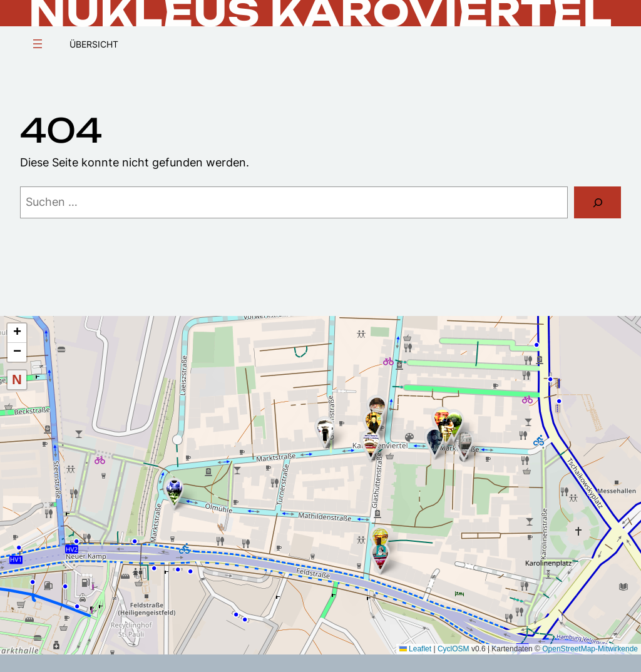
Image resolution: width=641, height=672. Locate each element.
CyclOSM (454, 649)
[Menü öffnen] (38, 44)
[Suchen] (597, 202)
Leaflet (415, 649)
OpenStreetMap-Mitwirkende (590, 649)
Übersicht (94, 44)
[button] (464, 445)
